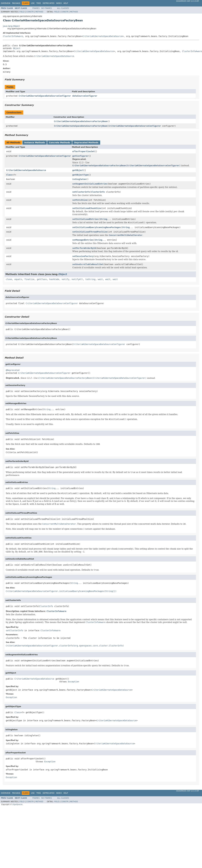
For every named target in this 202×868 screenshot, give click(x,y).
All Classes (63, 8)
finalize (29, 279)
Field (22, 12)
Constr (30, 12)
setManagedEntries (83, 240)
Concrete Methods (60, 143)
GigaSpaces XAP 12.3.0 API (188, 1)
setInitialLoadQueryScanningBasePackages (97, 227)
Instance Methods (35, 143)
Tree (39, 3)
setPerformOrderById (84, 248)
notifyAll (77, 279)
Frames (36, 8)
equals (18, 279)
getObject (78, 170)
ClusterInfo (98, 192)
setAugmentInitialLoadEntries (90, 184)
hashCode (54, 279)
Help (66, 3)
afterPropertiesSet (84, 151)
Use (33, 3)
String (104, 219)
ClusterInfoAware (13, 36)
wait (100, 279)
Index (59, 3)
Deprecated (49, 3)
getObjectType (80, 175)
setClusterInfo (81, 192)
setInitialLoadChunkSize (87, 208)
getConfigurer (80, 156)
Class (9, 175)
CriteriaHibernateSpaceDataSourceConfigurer (45, 96)
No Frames (47, 8)
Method (39, 12)
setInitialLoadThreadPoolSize (90, 232)
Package (16, 3)
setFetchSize (80, 200)
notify (65, 279)
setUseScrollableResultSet (88, 264)
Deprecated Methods (86, 143)
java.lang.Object (11, 26)
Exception (73, 682)
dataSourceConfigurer (85, 96)
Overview (6, 3)
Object (17, 48)
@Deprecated (13, 370)
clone (9, 279)
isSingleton (79, 179)
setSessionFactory (83, 256)
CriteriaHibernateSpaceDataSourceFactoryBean (81, 121)
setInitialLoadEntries (85, 219)
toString (90, 279)
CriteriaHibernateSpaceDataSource (102, 36)
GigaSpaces (17, 804)
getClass (42, 279)
